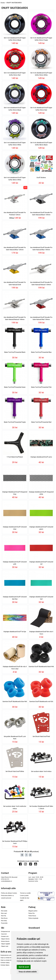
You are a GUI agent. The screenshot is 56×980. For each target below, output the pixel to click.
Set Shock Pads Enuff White (15, 771)
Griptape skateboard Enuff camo (41, 457)
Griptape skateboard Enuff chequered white (41, 493)
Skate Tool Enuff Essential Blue (41, 352)
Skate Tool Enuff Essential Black (15, 352)
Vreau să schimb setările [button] (28, 972)
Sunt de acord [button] (24, 967)
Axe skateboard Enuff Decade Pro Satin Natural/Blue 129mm (15, 249)
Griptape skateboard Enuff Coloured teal (41, 598)
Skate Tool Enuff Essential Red (41, 422)
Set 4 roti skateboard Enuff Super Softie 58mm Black (41, 144)
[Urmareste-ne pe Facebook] (20, 865)
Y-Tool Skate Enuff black (15, 457)
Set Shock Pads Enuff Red (41, 736)
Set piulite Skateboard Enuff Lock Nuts (15, 738)
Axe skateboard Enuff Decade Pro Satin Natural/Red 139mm (41, 318)
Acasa (3, 3)
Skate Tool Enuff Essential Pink (41, 387)
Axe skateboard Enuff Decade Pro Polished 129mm (15, 214)
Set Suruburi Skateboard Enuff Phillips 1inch (15, 842)
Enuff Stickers (41, 178)
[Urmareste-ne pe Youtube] (36, 865)
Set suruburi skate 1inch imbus (41, 771)
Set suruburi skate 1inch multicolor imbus (15, 807)
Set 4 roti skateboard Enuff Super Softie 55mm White (15, 144)
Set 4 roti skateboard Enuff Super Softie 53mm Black (15, 39)
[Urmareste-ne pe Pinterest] (31, 865)
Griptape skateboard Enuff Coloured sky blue (15, 598)
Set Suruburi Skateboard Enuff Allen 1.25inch (41, 807)
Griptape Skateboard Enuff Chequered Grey (15, 493)
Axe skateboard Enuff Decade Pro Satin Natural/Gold (15, 283)
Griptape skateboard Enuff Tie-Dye (15, 632)
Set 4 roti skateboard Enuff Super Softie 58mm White (15, 179)
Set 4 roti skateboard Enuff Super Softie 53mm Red (15, 74)
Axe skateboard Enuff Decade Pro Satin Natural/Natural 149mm (15, 318)
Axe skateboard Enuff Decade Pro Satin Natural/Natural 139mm (41, 283)
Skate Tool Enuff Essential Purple (15, 422)
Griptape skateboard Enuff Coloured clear (15, 528)
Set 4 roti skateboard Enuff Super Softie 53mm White (41, 74)
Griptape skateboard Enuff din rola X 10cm (41, 633)
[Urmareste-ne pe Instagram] (25, 865)
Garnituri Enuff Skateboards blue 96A (15, 701)
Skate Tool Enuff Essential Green (15, 387)
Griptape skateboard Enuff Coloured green (41, 528)
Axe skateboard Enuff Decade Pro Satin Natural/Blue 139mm (41, 249)
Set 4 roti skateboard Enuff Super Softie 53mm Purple (41, 39)
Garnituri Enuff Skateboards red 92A (41, 701)
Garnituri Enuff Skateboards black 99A (41, 667)
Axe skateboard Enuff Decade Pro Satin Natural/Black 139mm (41, 214)
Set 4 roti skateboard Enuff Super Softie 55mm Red (41, 109)
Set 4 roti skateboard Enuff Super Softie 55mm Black (15, 109)
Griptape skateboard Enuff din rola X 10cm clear (15, 668)
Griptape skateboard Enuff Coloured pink (15, 563)
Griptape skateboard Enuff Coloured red (41, 563)
